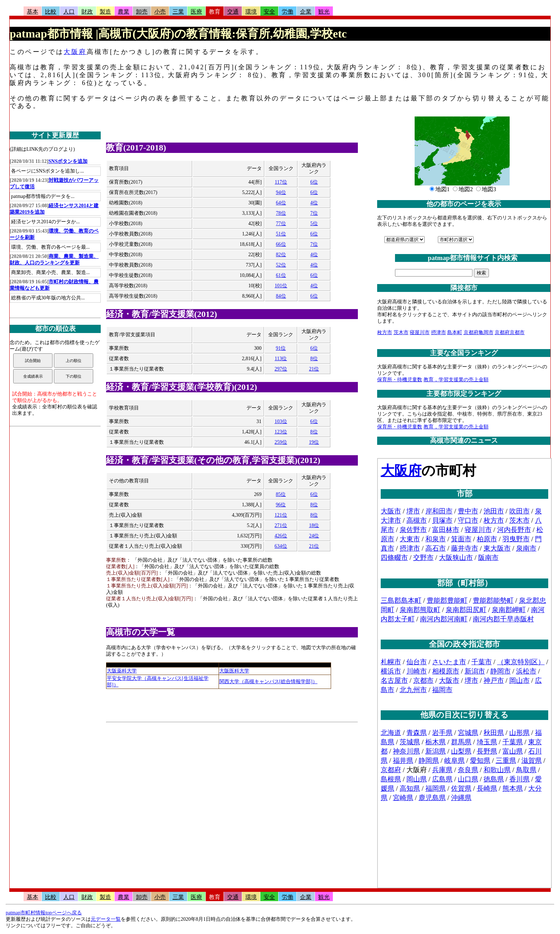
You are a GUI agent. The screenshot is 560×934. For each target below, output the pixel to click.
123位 (281, 432)
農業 (124, 12)
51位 (281, 234)
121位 (281, 515)
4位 (314, 203)
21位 (314, 369)
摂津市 (439, 332)
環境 (251, 12)
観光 (324, 12)
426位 (281, 536)
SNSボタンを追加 (68, 161)
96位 (281, 505)
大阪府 (75, 52)
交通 (233, 12)
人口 (69, 12)
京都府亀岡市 (479, 332)
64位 (281, 203)
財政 (87, 12)
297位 (281, 369)
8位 (314, 359)
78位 (281, 213)
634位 (281, 546)
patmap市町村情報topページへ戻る (44, 913)
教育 (215, 12)
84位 (281, 296)
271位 (281, 525)
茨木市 (401, 332)
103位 (281, 421)
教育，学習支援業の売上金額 (456, 380)
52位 (281, 265)
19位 (314, 442)
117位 (281, 182)
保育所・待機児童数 (400, 380)
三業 (178, 12)
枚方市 (385, 332)
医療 (196, 12)
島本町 (455, 332)
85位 (281, 494)
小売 (160, 12)
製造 (105, 12)
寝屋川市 (420, 332)
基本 (32, 12)
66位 (281, 244)
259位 (281, 442)
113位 (281, 359)
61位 (281, 275)
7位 (314, 213)
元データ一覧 (106, 919)
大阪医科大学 (234, 671)
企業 (306, 12)
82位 (281, 255)
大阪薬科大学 (122, 671)
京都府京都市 (510, 332)
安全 (269, 12)
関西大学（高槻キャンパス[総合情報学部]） (268, 682)
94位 (281, 192)
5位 (314, 223)
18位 (314, 525)
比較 (51, 12)
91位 (281, 348)
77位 (281, 223)
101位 (281, 286)
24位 (314, 536)
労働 (287, 12)
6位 (314, 182)
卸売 (142, 12)
